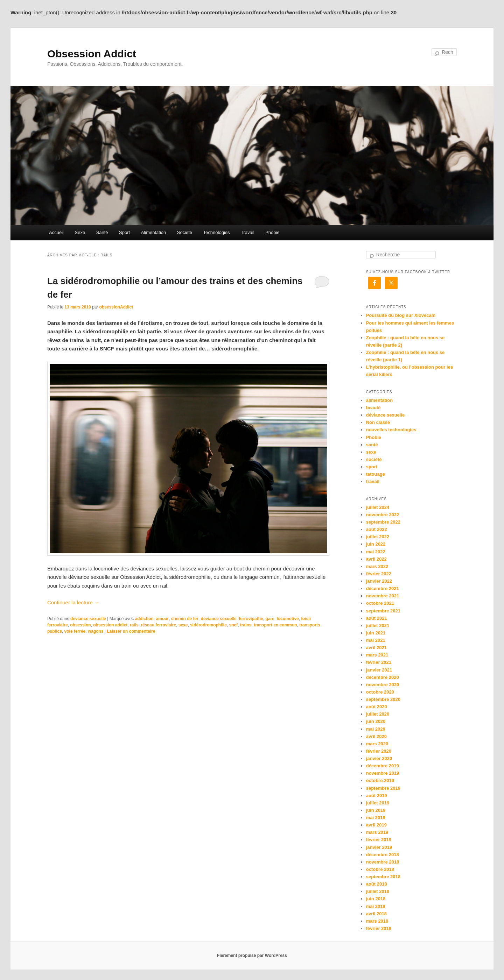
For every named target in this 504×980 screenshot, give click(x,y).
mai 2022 (376, 552)
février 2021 (379, 662)
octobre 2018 (380, 869)
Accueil (56, 232)
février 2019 (379, 840)
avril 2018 (376, 914)
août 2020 (377, 707)
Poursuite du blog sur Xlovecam (401, 315)
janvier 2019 (379, 847)
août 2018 (377, 884)
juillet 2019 (378, 803)
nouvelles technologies (391, 430)
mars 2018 (377, 921)
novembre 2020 (383, 685)
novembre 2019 (383, 773)
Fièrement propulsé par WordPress (252, 956)
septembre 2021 (383, 611)
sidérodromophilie (208, 625)
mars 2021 (377, 655)
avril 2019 (376, 825)
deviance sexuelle (219, 619)
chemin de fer (185, 619)
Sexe (80, 232)
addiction (144, 619)
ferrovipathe (251, 619)
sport (372, 467)
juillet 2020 (378, 714)
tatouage (376, 474)
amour (163, 619)
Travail (248, 232)
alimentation (380, 400)
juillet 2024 (378, 507)
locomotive (288, 619)
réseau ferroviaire (158, 625)
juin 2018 (376, 899)
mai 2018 (376, 906)
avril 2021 (376, 648)
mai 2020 (376, 729)
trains (246, 625)
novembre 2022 (383, 515)
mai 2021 (376, 640)
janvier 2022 (379, 581)
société (374, 459)
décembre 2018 (383, 855)
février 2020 (379, 751)
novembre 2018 (383, 862)
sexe (183, 625)
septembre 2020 (383, 699)
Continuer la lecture (73, 602)
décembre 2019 (383, 766)
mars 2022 (377, 566)
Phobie (272, 232)
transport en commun (275, 625)
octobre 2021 (380, 603)
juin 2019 (376, 810)
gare (270, 619)
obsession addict (110, 625)
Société (185, 232)
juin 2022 (376, 544)
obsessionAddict (116, 307)
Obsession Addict (92, 54)
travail (373, 481)
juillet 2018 (378, 891)
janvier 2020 (379, 758)
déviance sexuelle (88, 619)
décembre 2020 (383, 677)
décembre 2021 (383, 588)
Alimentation (154, 232)
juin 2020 (376, 721)
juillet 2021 (378, 626)
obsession (80, 625)
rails (134, 625)
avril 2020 (376, 736)
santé (372, 445)
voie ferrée (75, 631)
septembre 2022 (383, 522)
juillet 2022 (378, 537)
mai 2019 (376, 818)
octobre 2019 (380, 780)
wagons (96, 631)
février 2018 (379, 928)
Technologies (217, 232)
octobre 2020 (380, 692)
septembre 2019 (383, 788)
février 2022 (379, 574)
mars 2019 (377, 832)
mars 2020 (377, 744)
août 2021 (377, 618)
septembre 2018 (383, 877)
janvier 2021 (379, 670)
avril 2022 (376, 559)
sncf (233, 625)
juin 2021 (376, 633)
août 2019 (377, 796)
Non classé (378, 422)
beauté (373, 408)
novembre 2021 (383, 596)
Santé (102, 232)
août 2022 (377, 529)
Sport (124, 232)
